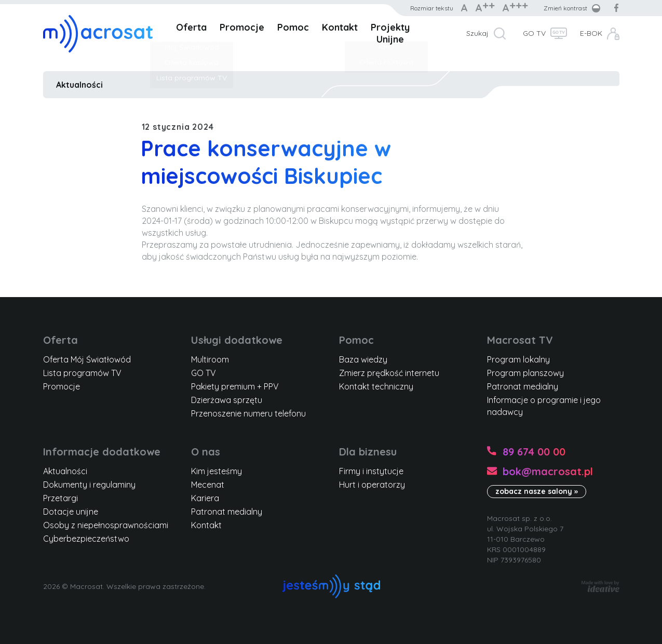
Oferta (191, 27)
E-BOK (591, 33)
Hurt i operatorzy (372, 485)
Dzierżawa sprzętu (227, 400)
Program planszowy (525, 373)
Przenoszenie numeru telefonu (248, 413)
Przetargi (60, 498)
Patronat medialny (523, 386)
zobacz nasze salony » (537, 491)
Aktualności (79, 85)
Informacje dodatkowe (102, 452)
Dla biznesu (368, 452)
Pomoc (293, 27)
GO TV (534, 33)
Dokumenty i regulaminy (89, 485)
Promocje (242, 27)
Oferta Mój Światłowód (87, 359)
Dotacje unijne (71, 512)
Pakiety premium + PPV (235, 386)
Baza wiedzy (363, 359)
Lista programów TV (82, 373)
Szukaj (477, 33)
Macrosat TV (520, 340)
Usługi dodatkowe (237, 340)
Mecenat (208, 485)
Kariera (205, 498)
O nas (206, 452)
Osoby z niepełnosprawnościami (106, 525)
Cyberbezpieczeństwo (86, 539)
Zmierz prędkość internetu (389, 373)
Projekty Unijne (390, 33)
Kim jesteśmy (217, 471)
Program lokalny (518, 359)
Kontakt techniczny (376, 386)
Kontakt (340, 27)
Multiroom (210, 359)
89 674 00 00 (534, 452)
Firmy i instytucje (371, 471)
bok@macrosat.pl (548, 471)
